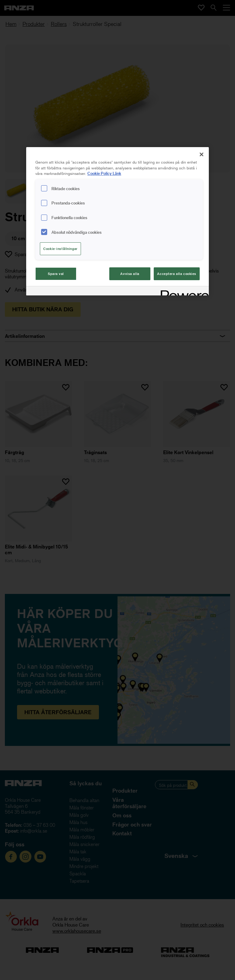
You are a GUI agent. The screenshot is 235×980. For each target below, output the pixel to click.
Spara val (56, 274)
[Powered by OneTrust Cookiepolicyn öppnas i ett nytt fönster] (183, 292)
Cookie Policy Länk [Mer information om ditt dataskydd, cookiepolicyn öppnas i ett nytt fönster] (104, 173)
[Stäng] (202, 154)
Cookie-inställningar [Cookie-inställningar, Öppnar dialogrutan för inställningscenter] (60, 249)
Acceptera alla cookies (177, 274)
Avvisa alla (130, 274)
